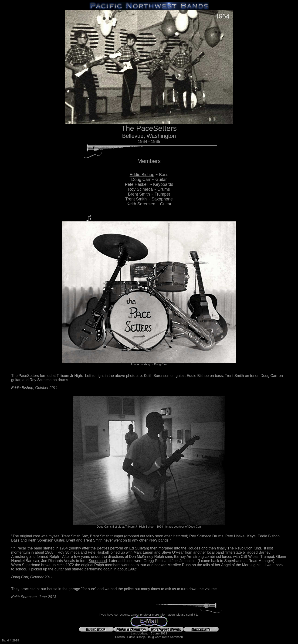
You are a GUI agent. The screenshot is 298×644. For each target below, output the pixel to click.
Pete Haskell (137, 184)
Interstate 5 (236, 552)
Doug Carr (141, 180)
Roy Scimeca (140, 189)
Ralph (54, 557)
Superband (98, 561)
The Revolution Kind (244, 548)
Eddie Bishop (142, 175)
